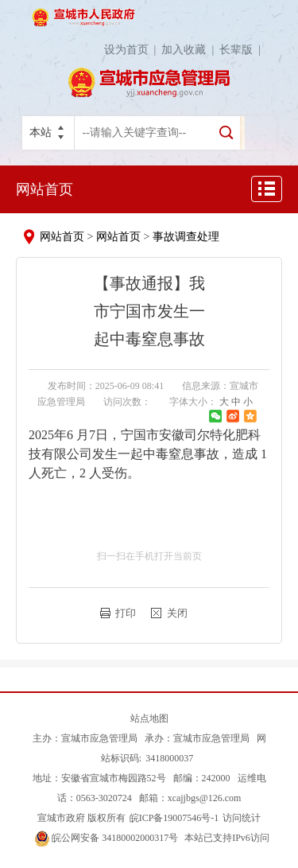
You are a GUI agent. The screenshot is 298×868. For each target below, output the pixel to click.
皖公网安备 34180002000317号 (106, 838)
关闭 (177, 613)
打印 (126, 613)
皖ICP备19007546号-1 (174, 818)
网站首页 (45, 189)
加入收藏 (190, 50)
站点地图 (149, 718)
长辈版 (243, 50)
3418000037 (169, 758)
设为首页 (133, 50)
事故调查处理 (186, 237)
